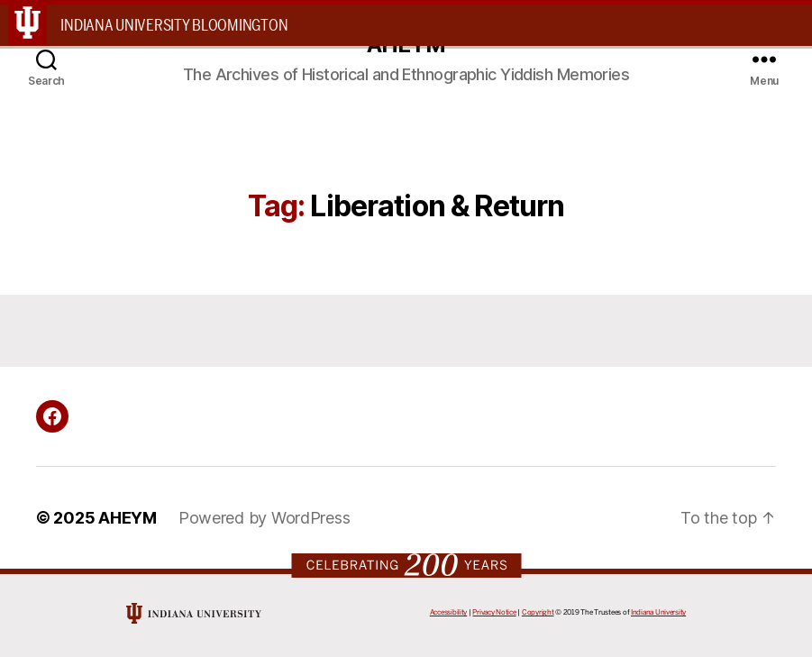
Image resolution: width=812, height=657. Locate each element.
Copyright (538, 612)
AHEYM (128, 518)
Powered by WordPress (265, 518)
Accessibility (449, 612)
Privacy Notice (494, 612)
